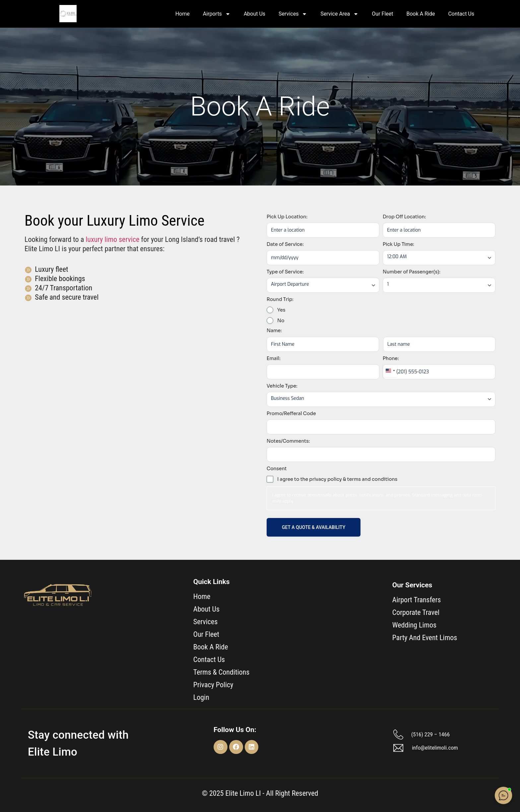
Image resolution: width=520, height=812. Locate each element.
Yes (281, 310)
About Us (255, 14)
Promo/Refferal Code (291, 413)
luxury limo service (112, 239)
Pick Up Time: (398, 244)
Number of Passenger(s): (412, 272)
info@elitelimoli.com (435, 748)
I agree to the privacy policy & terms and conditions (337, 479)
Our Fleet (382, 14)
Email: (274, 358)
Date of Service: (285, 244)
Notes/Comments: (288, 441)
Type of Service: (285, 272)
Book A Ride (421, 14)
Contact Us (461, 14)
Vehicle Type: (282, 386)
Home (183, 14)
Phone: (391, 358)
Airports (217, 14)
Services (293, 14)
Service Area (339, 14)
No (281, 321)
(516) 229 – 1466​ (430, 734)
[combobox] (390, 371)
